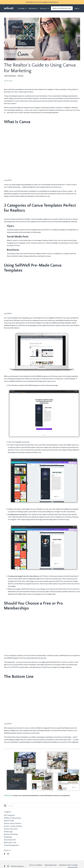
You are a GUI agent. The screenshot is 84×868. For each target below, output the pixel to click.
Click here (8, 794)
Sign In (77, 8)
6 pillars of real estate (12, 816)
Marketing (33, 8)
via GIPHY (8, 180)
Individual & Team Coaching (68, 861)
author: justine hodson (10, 76)
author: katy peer (10, 826)
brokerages (8, 829)
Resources (44, 8)
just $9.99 (14, 666)
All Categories (9, 814)
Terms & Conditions (36, 861)
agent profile (8, 819)
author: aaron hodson (12, 821)
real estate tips (9, 839)
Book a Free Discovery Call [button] (62, 8)
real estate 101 (9, 836)
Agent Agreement (51, 861)
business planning (10, 831)
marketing (20, 76)
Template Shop (73, 863)
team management (10, 841)
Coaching (22, 8)
